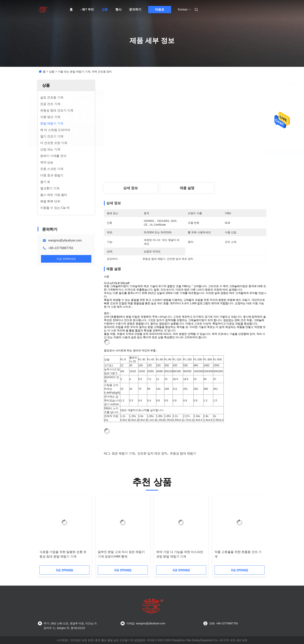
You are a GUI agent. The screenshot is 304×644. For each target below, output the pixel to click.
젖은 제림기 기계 (123, 453)
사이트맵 (62, 640)
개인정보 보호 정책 (82, 640)
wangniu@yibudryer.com (65, 240)
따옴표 (160, 9)
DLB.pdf (109, 283)
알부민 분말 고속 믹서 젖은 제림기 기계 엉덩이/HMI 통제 (121, 554)
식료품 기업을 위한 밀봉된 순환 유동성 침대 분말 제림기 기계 (63, 554)
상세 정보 (131, 188)
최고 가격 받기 (209, 153)
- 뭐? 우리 (87, 9)
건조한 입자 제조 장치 (152, 453)
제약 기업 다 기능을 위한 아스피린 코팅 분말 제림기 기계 (180, 554)
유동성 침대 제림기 (183, 453)
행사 (118, 9)
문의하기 (135, 9)
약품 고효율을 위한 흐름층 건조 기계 (238, 554)
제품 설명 (187, 188)
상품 (105, 9)
